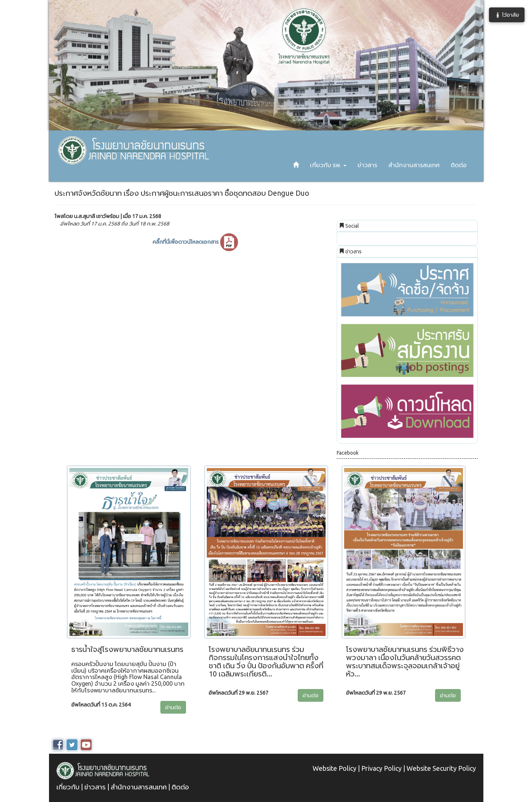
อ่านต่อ (173, 707)
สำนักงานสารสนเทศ (414, 165)
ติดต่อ (459, 165)
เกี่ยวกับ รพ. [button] (328, 165)
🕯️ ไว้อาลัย (507, 15)
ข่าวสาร (367, 165)
